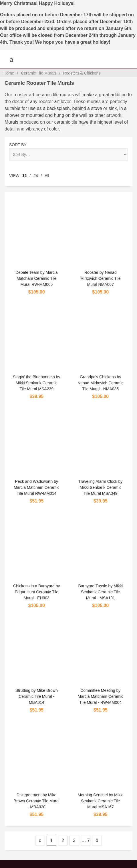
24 (36, 176)
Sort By (18, 145)
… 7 (86, 840)
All (47, 176)
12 (25, 176)
